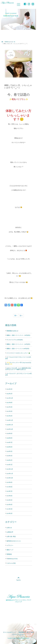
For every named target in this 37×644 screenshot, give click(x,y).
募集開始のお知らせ (12, 331)
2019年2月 (10, 513)
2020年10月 (10, 429)
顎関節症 (9, 554)
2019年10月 (10, 478)
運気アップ (10, 550)
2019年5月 (10, 500)
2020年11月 (10, 425)
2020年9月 (10, 434)
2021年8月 (10, 403)
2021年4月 (10, 407)
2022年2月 (10, 394)
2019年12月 (10, 469)
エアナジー (10, 545)
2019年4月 (10, 505)
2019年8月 (10, 487)
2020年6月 (10, 447)
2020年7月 (10, 442)
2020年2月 (10, 460)
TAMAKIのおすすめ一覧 (10, 42)
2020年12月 (10, 420)
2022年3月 (10, 389)
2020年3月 (10, 456)
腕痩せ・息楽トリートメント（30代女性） (19, 335)
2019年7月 (10, 491)
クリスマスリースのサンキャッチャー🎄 (18, 353)
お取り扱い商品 (11, 537)
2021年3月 (10, 411)
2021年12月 (10, 398)
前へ (16, 316)
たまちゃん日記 (11, 563)
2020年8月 (10, 438)
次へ (21, 316)
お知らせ (9, 528)
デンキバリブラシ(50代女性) (15, 340)
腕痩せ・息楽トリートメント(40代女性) (18, 349)
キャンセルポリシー (9, 632)
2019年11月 (10, 474)
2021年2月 (10, 416)
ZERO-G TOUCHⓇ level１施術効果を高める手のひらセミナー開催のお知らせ (18, 369)
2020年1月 (10, 465)
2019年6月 (10, 496)
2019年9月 (10, 482)
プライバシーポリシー (19, 635)
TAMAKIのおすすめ (12, 559)
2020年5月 (10, 451)
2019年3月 (10, 509)
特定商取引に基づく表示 (26, 632)
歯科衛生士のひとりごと (14, 541)
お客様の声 (10, 532)
